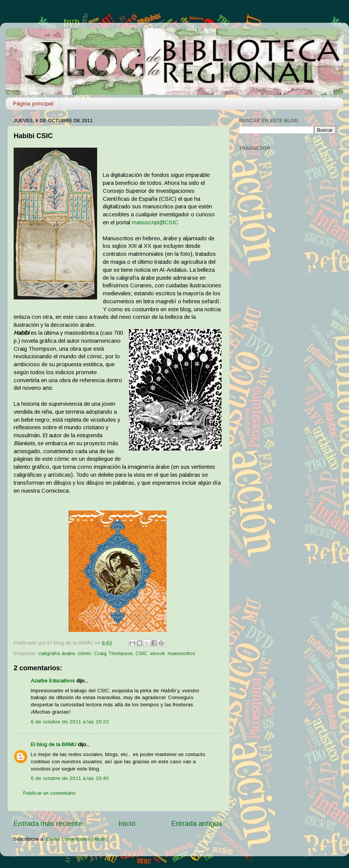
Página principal (33, 103)
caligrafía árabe (57, 653)
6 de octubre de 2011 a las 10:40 (70, 778)
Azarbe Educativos (53, 681)
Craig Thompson (113, 653)
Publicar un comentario (50, 793)
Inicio (127, 823)
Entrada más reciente (48, 823)
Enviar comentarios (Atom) (77, 839)
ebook (158, 653)
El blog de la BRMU (53, 744)
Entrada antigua (197, 823)
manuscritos (182, 653)
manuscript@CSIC (155, 222)
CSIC (141, 653)
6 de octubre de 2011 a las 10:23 (70, 722)
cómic (85, 653)
